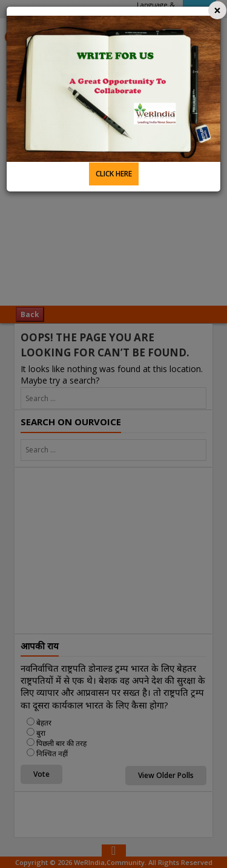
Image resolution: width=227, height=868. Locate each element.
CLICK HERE (114, 174)
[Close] (217, 10)
